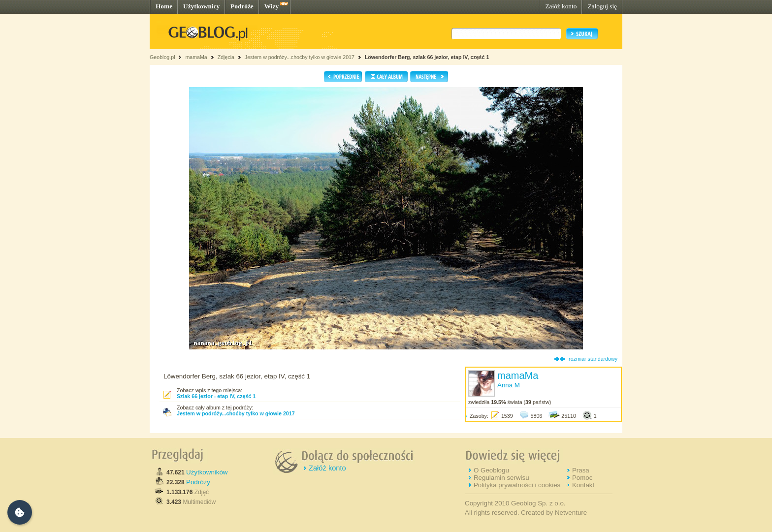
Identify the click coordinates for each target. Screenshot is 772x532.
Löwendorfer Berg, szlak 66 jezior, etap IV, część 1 (427, 57)
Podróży (198, 482)
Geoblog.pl (162, 57)
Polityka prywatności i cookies (517, 485)
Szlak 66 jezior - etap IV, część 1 (216, 396)
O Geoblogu (491, 470)
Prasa (581, 470)
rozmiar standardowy (593, 359)
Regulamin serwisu (501, 478)
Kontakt (583, 485)
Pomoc (582, 478)
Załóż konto (561, 6)
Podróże (242, 6)
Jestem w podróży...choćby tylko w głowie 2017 (300, 57)
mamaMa (196, 57)
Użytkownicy (201, 6)
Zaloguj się (602, 6)
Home (164, 6)
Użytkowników (207, 472)
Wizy (272, 6)
